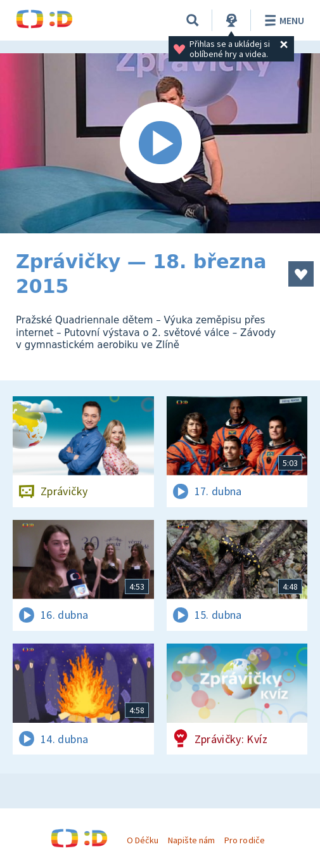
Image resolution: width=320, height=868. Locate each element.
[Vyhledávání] (193, 20)
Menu (282, 20)
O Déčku (143, 840)
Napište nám (191, 840)
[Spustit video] (160, 143)
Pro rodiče (244, 840)
